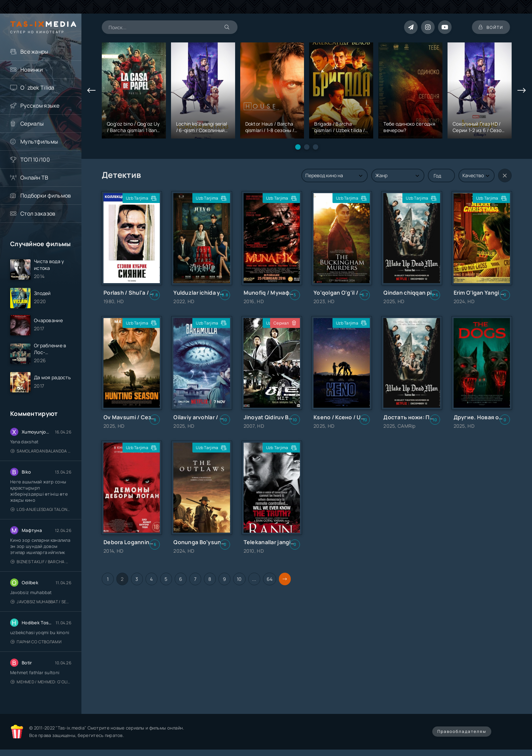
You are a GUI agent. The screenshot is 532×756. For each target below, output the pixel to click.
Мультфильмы (39, 142)
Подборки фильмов (46, 196)
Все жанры (34, 52)
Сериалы (32, 124)
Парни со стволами (36, 642)
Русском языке (40, 106)
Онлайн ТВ (34, 178)
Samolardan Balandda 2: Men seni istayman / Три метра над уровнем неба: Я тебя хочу (41, 451)
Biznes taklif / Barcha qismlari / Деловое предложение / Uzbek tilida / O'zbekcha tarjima (41, 562)
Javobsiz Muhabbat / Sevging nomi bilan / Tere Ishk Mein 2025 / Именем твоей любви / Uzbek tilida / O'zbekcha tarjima (41, 602)
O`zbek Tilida (37, 88)
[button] (298, 147)
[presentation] (92, 91)
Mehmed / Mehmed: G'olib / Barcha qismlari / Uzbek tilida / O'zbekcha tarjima (41, 682)
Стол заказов (38, 214)
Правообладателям (462, 731)
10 (239, 579)
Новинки (32, 70)
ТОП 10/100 (35, 160)
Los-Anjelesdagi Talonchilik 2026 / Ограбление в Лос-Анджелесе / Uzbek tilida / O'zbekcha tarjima (41, 509)
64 (270, 579)
